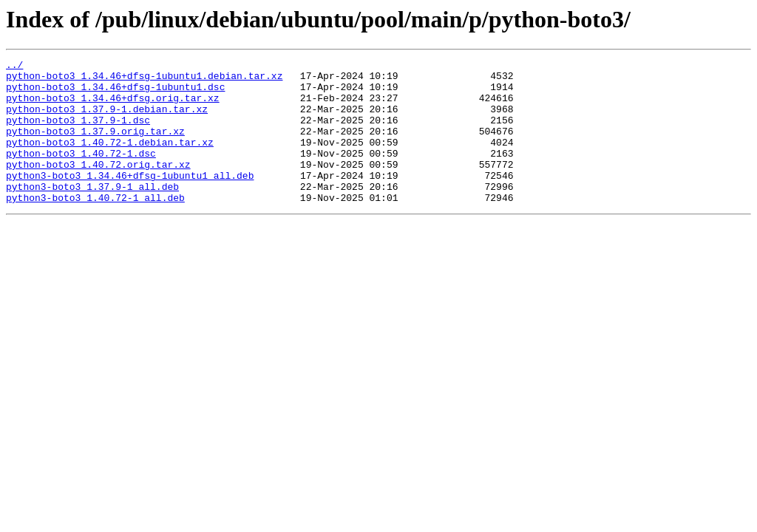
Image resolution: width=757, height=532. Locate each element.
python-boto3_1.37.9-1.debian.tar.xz (107, 120)
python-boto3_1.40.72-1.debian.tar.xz (110, 160)
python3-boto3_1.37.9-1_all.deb (92, 213)
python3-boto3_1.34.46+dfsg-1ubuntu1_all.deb (130, 199)
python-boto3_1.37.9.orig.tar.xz (95, 146)
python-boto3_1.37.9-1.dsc (78, 133)
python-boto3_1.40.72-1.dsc (81, 173)
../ (14, 66)
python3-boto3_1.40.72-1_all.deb (95, 226)
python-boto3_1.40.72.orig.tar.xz (98, 186)
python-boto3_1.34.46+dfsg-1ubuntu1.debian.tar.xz (144, 80)
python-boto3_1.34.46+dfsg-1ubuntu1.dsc (115, 93)
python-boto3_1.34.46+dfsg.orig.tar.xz (113, 106)
